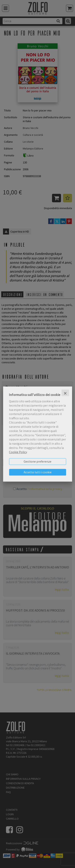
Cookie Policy (18, 452)
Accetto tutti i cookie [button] (38, 472)
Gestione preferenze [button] (37, 461)
